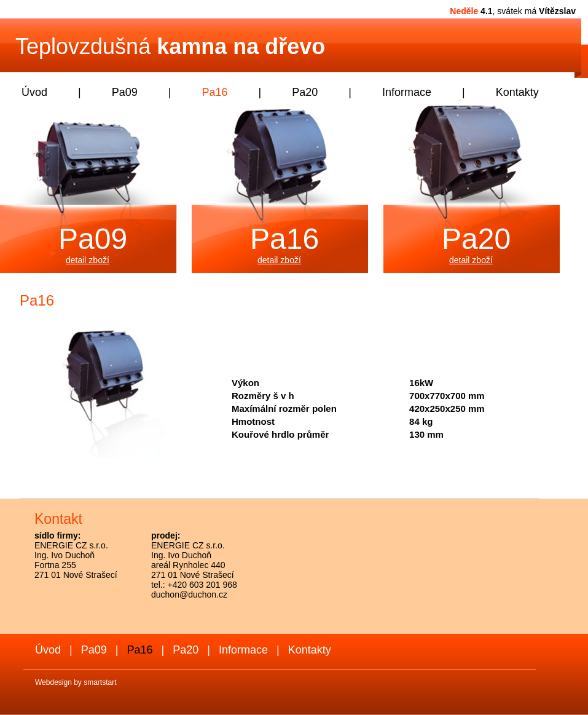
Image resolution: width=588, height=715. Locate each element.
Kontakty (517, 92)
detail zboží (88, 260)
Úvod (34, 92)
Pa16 (214, 92)
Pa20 (305, 92)
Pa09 (125, 92)
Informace (407, 92)
